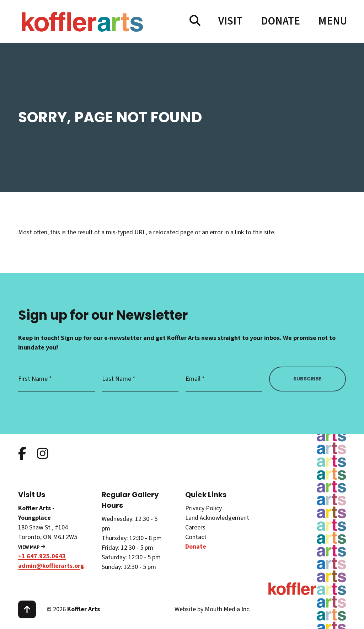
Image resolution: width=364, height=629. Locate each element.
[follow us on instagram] (43, 454)
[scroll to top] (27, 609)
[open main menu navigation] (332, 21)
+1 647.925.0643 (42, 556)
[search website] (195, 21)
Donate (280, 21)
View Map (32, 547)
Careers (195, 527)
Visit (230, 21)
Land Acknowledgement (217, 518)
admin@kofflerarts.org (51, 566)
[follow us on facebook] (22, 454)
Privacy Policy (204, 508)
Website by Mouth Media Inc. (213, 609)
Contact (196, 537)
